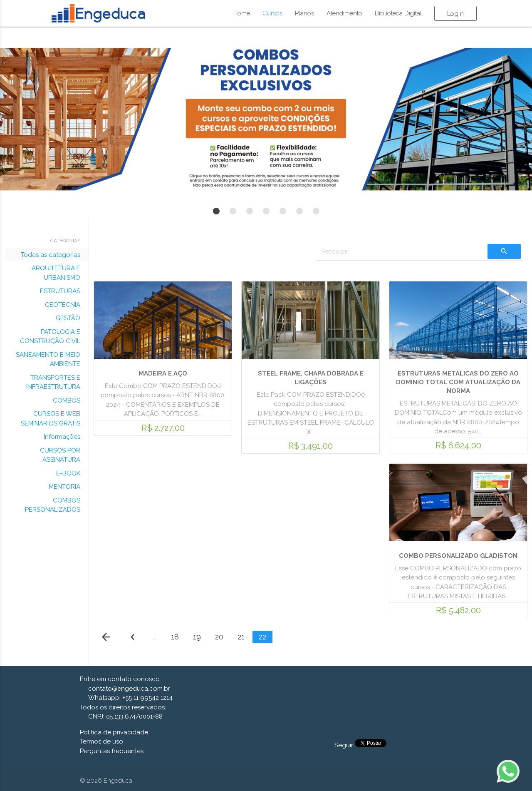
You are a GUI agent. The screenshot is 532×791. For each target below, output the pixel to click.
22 (262, 637)
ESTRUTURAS (60, 291)
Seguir (345, 745)
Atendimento (344, 13)
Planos (304, 13)
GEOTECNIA (63, 305)
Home (242, 13)
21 (241, 637)
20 (219, 637)
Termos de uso (101, 741)
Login (456, 14)
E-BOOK (68, 473)
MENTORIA (64, 487)
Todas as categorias (51, 255)
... (155, 637)
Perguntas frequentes (112, 751)
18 (175, 637)
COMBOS (67, 400)
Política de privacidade (114, 732)
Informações (62, 437)
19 (197, 637)
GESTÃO (68, 318)
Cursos (272, 13)
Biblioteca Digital (398, 13)
